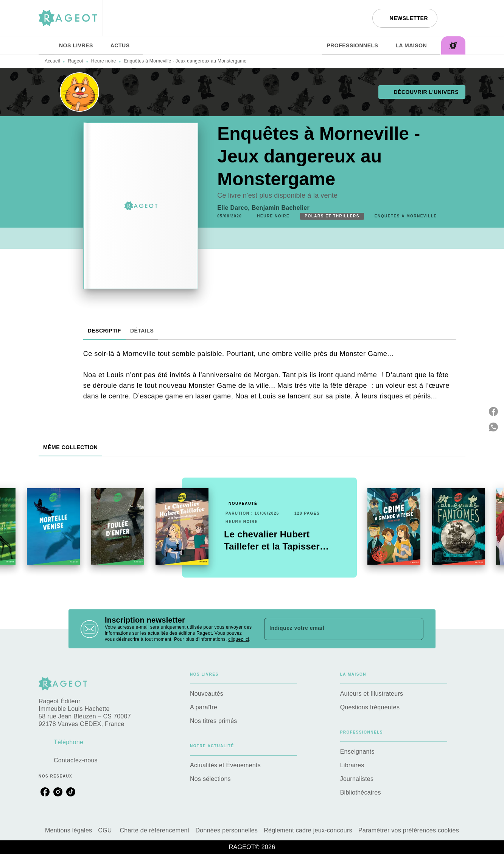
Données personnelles (227, 830)
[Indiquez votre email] (334, 629)
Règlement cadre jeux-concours (308, 830)
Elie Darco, (234, 208)
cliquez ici (239, 639)
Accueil (52, 61)
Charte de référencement (154, 830)
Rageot (76, 61)
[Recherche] (456, 18)
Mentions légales (68, 830)
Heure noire (104, 61)
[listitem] (45, 792)
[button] (405, 18)
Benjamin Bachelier (281, 208)
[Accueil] (70, 18)
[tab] (47, 45)
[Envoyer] (414, 629)
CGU (106, 830)
